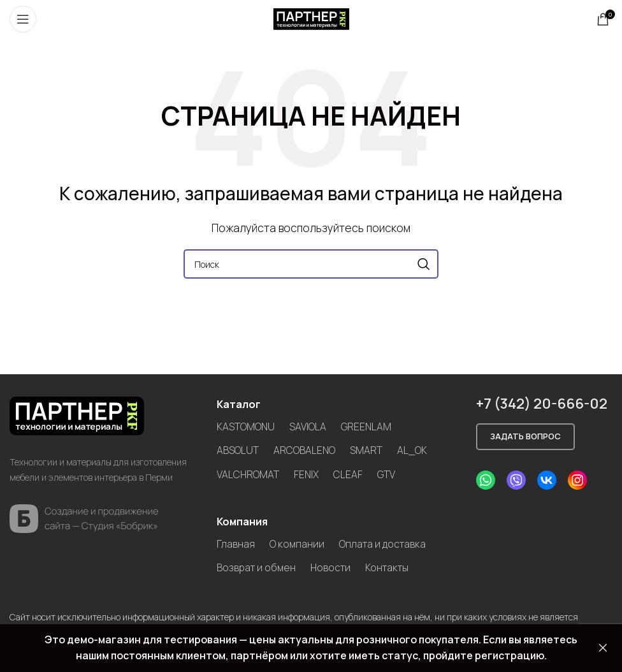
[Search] (311, 264)
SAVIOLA (308, 427)
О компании (297, 543)
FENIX (307, 474)
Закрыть (603, 648)
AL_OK (413, 450)
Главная (236, 543)
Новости (333, 567)
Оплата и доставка (384, 543)
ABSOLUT (238, 450)
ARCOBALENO (305, 450)
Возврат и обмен (257, 567)
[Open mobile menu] (23, 19)
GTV (387, 474)
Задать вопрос (525, 436)
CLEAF (349, 474)
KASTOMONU (246, 427)
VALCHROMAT (248, 474)
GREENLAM (367, 427)
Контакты (392, 567)
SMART (367, 450)
